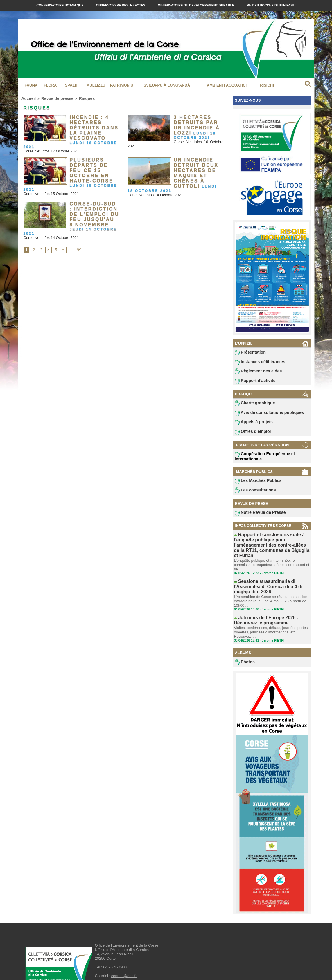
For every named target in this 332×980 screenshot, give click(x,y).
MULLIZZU (96, 85)
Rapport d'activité (253, 382)
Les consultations (253, 494)
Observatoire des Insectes (121, 5)
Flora (50, 85)
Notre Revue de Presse (257, 517)
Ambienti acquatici (227, 85)
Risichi (267, 85)
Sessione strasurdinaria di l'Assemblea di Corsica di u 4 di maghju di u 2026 (271, 577)
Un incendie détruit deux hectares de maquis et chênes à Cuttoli (193, 165)
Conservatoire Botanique (60, 5)
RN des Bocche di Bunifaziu (271, 5)
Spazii (71, 85)
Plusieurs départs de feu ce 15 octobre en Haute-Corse (93, 161)
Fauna (31, 85)
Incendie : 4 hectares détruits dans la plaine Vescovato (91, 124)
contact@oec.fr (124, 958)
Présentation (248, 353)
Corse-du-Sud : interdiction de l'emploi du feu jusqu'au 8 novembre (93, 202)
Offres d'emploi (251, 435)
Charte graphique (252, 405)
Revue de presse (51, 98)
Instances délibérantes (257, 363)
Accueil (27, 98)
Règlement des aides (255, 372)
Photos (244, 644)
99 (77, 236)
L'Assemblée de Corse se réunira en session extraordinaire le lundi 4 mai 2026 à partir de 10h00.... (269, 587)
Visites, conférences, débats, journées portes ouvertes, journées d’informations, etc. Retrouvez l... (269, 615)
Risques (75, 98)
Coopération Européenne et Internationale (261, 460)
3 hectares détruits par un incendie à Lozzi (198, 120)
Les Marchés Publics (255, 484)
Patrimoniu (122, 85)
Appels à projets (251, 425)
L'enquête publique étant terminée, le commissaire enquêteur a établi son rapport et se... (270, 559)
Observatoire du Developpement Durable (196, 5)
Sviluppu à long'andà (167, 85)
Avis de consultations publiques (264, 415)
